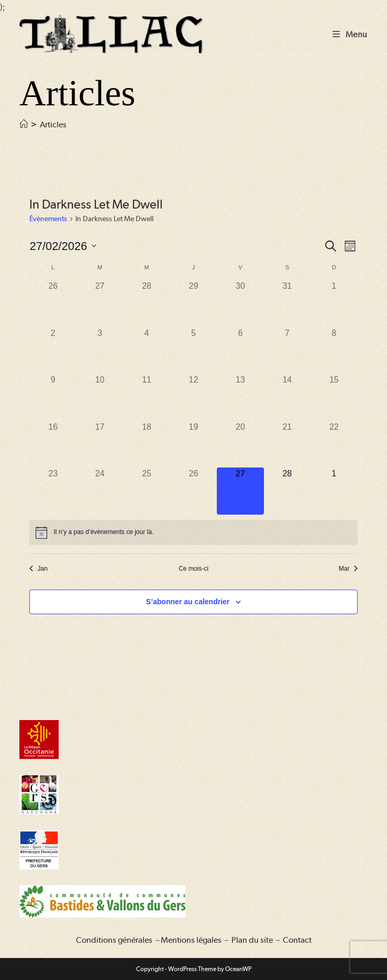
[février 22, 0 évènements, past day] (334, 444)
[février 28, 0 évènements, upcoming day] (287, 491)
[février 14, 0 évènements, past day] (287, 397)
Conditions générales (114, 940)
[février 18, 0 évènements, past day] (146, 444)
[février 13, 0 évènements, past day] (240, 397)
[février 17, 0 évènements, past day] (100, 444)
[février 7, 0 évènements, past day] (287, 350)
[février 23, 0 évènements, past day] (53, 491)
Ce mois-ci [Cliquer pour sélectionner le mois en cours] (193, 569)
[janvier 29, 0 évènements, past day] (193, 303)
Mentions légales (191, 940)
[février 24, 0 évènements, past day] (100, 491)
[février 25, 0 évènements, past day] (146, 491)
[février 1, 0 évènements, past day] (334, 303)
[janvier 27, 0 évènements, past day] (100, 303)
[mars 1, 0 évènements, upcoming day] (334, 491)
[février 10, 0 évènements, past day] (100, 397)
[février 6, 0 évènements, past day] (240, 350)
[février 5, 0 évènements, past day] (193, 350)
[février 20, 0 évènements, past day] (240, 444)
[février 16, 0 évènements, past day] (53, 444)
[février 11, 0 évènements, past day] (146, 397)
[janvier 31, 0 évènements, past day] (287, 303)
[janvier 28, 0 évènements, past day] (146, 303)
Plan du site (252, 940)
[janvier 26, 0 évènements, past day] (53, 303)
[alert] (193, 532)
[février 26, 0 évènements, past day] (193, 491)
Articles (53, 124)
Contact (297, 940)
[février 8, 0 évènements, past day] (334, 350)
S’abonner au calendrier (188, 602)
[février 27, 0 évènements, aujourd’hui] (240, 491)
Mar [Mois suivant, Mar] (348, 569)
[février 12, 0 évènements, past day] (193, 397)
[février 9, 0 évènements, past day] (53, 397)
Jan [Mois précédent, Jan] (38, 569)
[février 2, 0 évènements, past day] (53, 350)
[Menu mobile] (350, 34)
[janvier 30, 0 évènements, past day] (240, 303)
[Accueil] (24, 124)
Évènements (48, 219)
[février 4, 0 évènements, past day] (146, 350)
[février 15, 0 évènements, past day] (334, 397)
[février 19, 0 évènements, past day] (193, 444)
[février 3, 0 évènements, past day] (100, 350)
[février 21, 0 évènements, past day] (287, 444)
